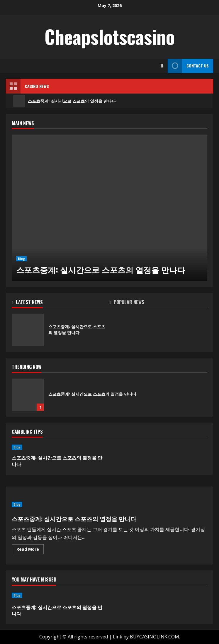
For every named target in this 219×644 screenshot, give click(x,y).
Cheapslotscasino (110, 36)
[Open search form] (162, 66)
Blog (21, 259)
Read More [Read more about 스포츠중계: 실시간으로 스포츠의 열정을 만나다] (30, 550)
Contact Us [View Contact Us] (188, 66)
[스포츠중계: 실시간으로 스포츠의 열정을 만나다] (109, 208)
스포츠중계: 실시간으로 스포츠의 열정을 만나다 (64, 101)
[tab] (61, 303)
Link (118, 637)
